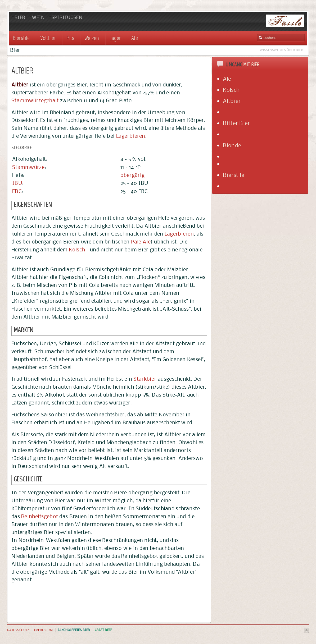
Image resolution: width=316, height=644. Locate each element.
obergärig (133, 175)
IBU (17, 183)
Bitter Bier (236, 123)
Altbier (232, 101)
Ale (227, 79)
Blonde (232, 145)
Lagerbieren (131, 136)
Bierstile (234, 175)
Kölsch (77, 250)
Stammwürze (28, 167)
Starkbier (145, 379)
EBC (17, 191)
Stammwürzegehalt (35, 100)
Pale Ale (141, 242)
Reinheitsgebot (40, 516)
